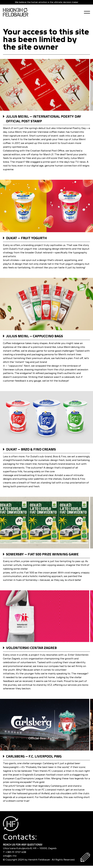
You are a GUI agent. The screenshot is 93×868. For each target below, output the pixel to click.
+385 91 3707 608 (16, 852)
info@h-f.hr (10, 856)
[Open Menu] (87, 12)
